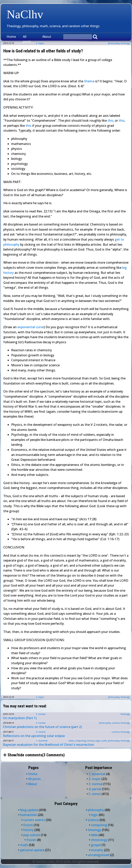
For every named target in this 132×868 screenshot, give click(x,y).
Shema (89, 81)
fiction (28, 825)
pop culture (32, 835)
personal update (32, 850)
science (116, 723)
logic (98, 741)
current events (34, 820)
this (110, 120)
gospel (96, 845)
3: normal (41, 714)
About (47, 37)
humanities (29, 815)
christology (99, 840)
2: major (40, 697)
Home (11, 37)
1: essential (42, 741)
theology (125, 43)
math (104, 741)
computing (80, 741)
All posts (27, 39)
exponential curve (31, 327)
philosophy (114, 43)
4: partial (95, 789)
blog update (29, 810)
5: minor (95, 794)
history (91, 741)
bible (71, 741)
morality (97, 850)
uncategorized (99, 855)
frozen (31, 840)
